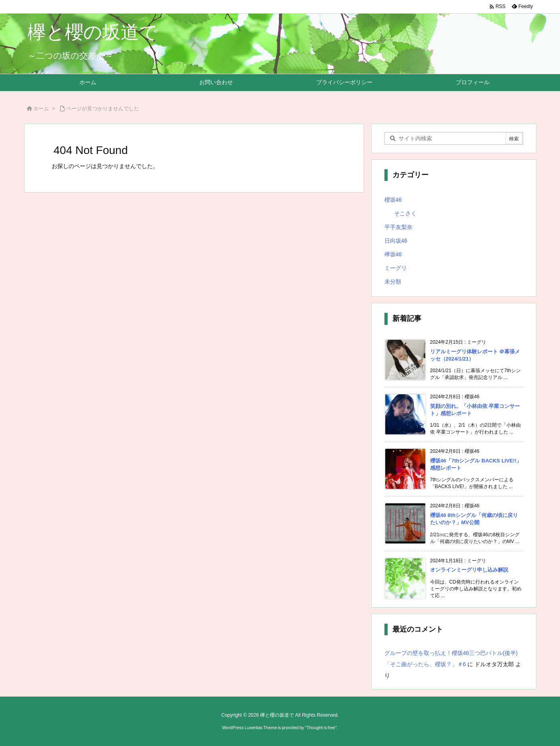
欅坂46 (393, 254)
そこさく (405, 213)
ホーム (41, 108)
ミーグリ (396, 268)
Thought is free (321, 728)
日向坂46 (396, 241)
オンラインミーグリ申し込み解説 (469, 570)
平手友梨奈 (398, 227)
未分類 (393, 282)
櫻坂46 (393, 200)
